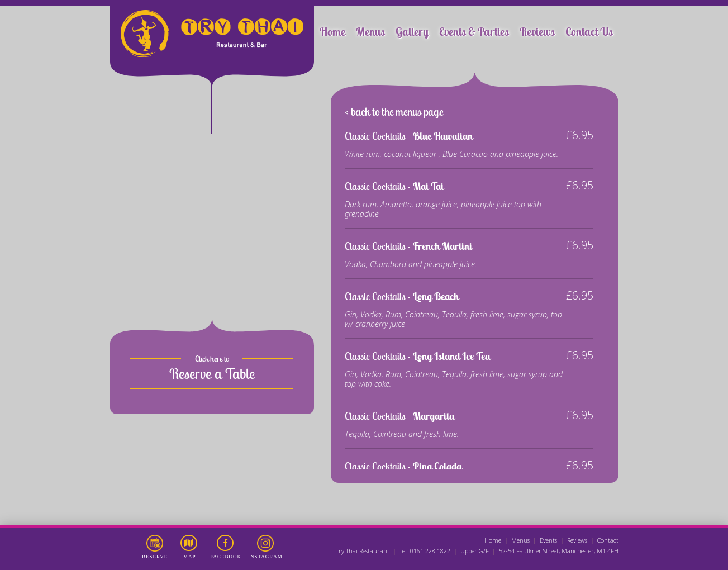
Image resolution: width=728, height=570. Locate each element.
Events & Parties (474, 32)
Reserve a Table (212, 374)
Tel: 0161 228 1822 (425, 551)
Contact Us (589, 32)
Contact (608, 540)
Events (548, 540)
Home (332, 32)
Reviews (537, 32)
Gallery (412, 32)
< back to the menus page (394, 111)
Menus (370, 32)
